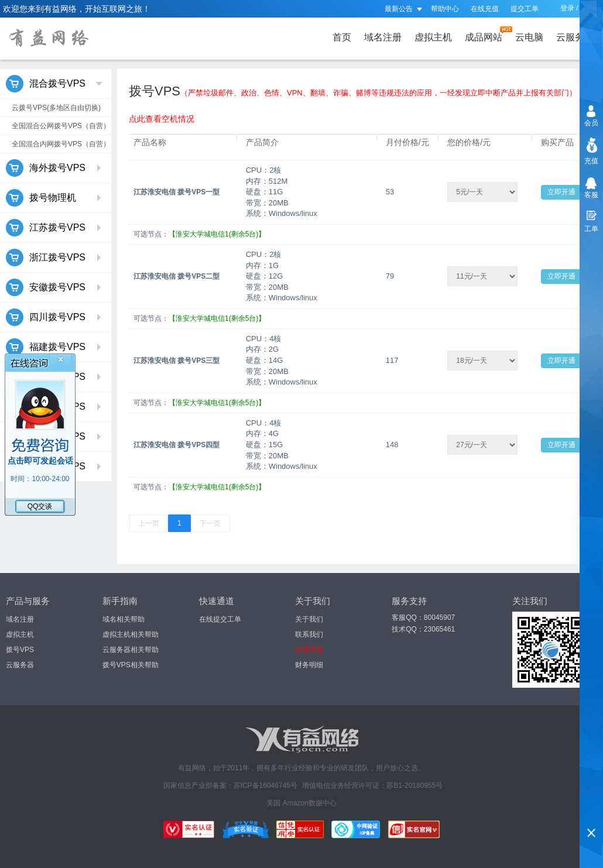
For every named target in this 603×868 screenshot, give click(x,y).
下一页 (210, 523)
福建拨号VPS (54, 347)
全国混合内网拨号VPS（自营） (61, 144)
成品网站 (486, 34)
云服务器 (577, 34)
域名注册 (383, 37)
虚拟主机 (433, 37)
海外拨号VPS (54, 168)
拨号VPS (20, 650)
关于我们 (309, 619)
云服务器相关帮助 (131, 650)
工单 (591, 229)
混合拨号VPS (54, 84)
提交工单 (525, 9)
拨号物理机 (54, 198)
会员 (591, 123)
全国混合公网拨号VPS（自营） (61, 126)
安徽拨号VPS (54, 287)
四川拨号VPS (54, 317)
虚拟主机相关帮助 (131, 634)
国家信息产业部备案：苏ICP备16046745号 (230, 785)
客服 (591, 195)
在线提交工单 (220, 619)
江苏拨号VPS (54, 228)
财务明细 (309, 665)
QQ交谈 (40, 506)
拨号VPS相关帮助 (131, 665)
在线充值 (485, 9)
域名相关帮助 (124, 619)
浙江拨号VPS (54, 258)
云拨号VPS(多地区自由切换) (56, 108)
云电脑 (529, 37)
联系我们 (309, 634)
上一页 (149, 523)
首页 (342, 37)
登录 (567, 8)
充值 (591, 161)
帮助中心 (445, 9)
